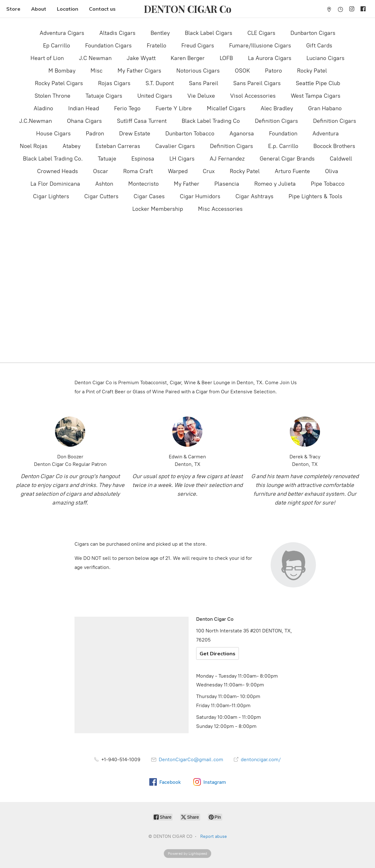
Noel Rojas (34, 146)
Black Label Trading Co (211, 121)
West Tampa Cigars (316, 96)
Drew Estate (135, 134)
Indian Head (84, 108)
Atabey (72, 146)
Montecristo (143, 184)
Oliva (332, 171)
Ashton (104, 184)
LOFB (226, 58)
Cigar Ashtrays (254, 196)
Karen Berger (188, 58)
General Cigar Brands (287, 159)
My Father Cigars (139, 71)
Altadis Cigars (117, 33)
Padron (95, 134)
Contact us (102, 9)
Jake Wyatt (141, 58)
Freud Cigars (198, 46)
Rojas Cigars (114, 83)
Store (13, 9)
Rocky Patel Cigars (59, 83)
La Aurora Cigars (270, 58)
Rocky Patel (312, 71)
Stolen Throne (52, 96)
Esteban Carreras (118, 146)
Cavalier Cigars (175, 146)
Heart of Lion (47, 58)
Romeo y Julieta (275, 184)
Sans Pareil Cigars (257, 83)
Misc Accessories (220, 209)
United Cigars (155, 96)
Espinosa (143, 159)
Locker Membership (158, 209)
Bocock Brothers (334, 146)
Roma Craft (138, 171)
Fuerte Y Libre (174, 108)
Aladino (43, 108)
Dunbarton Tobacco (190, 134)
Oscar (101, 171)
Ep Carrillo (57, 46)
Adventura (326, 134)
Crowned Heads (58, 171)
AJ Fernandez (227, 159)
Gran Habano (325, 108)
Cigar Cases (149, 196)
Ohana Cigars (84, 121)
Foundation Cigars (108, 46)
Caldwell (341, 159)
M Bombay (62, 71)
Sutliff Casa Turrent (142, 121)
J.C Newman (95, 58)
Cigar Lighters (51, 196)
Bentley (160, 33)
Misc (97, 71)
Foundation (283, 134)
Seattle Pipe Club (318, 83)
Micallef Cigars (226, 108)
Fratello (157, 46)
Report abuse (214, 836)
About (39, 9)
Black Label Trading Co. (53, 159)
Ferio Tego (127, 108)
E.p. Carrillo (283, 146)
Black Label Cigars (209, 33)
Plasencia (227, 184)
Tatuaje (107, 159)
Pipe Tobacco (328, 184)
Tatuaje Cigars (104, 96)
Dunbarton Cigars (313, 33)
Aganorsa (242, 134)
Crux (209, 171)
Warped (178, 171)
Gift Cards (319, 46)
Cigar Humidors (200, 196)
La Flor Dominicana (55, 184)
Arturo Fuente (292, 171)
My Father (187, 184)
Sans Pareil (204, 83)
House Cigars (53, 134)
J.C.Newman (36, 121)
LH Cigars (182, 159)
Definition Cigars (276, 121)
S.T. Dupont (160, 83)
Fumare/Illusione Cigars (260, 46)
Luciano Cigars (325, 58)
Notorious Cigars (198, 71)
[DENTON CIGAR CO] (188, 9)
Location (68, 9)
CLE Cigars (261, 33)
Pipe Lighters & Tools (315, 196)
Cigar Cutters (101, 196)
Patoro (273, 71)
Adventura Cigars (62, 33)
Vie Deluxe (201, 96)
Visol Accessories (253, 96)
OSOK (242, 71)
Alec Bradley (277, 108)
